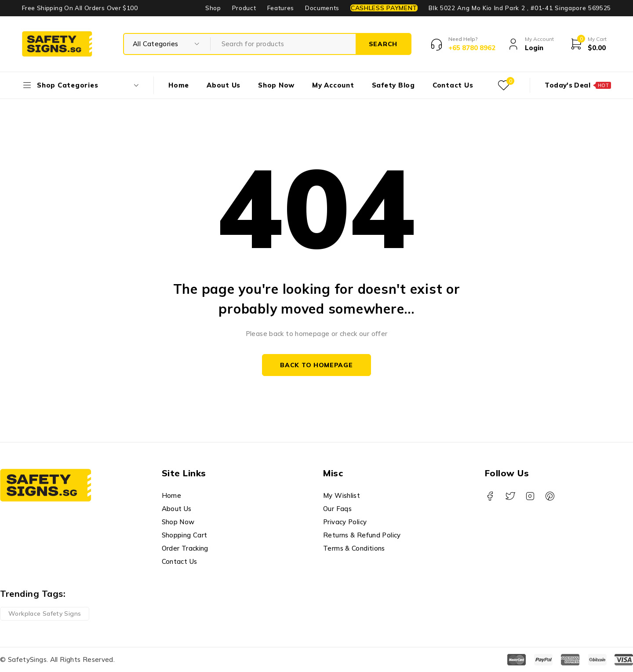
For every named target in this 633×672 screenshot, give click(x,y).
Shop (213, 8)
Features (281, 8)
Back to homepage (316, 365)
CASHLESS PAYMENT (384, 8)
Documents (322, 8)
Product (244, 8)
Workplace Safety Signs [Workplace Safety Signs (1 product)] (45, 614)
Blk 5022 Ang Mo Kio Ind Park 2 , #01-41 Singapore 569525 (520, 8)
